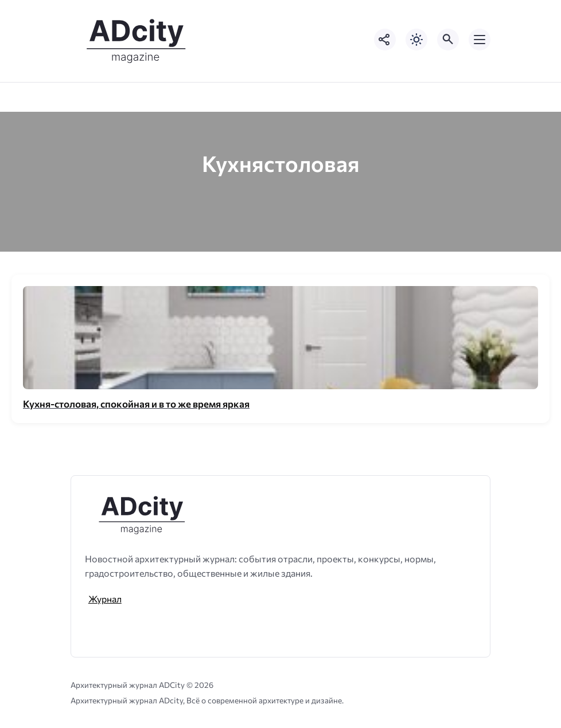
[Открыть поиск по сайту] (448, 40)
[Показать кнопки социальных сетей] (385, 40)
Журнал (105, 599)
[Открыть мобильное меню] (480, 40)
